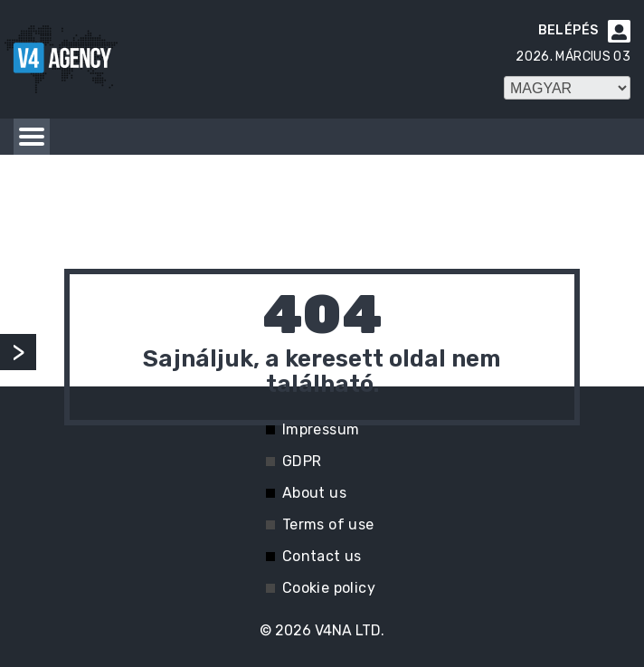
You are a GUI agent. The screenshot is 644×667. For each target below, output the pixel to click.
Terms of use (328, 524)
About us (314, 493)
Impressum (321, 429)
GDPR (302, 461)
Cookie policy (329, 588)
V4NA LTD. (350, 630)
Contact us (322, 556)
